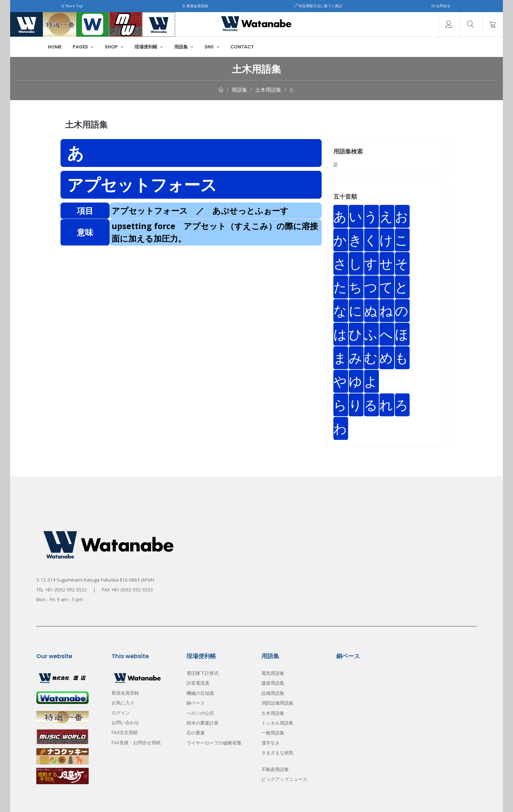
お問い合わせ (125, 722)
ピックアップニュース (284, 779)
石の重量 (196, 733)
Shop (114, 47)
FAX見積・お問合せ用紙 (136, 742)
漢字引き (271, 743)
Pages (83, 47)
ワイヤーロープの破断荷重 (214, 743)
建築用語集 (273, 683)
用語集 (184, 47)
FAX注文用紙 (125, 732)
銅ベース (196, 703)
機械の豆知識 (200, 693)
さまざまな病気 (277, 753)
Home (55, 47)
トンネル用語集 (277, 723)
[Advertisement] (191, 292)
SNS (212, 47)
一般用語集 (273, 733)
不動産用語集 (275, 769)
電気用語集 (273, 673)
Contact (242, 47)
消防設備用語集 (277, 703)
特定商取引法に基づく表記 (318, 6)
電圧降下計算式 (203, 673)
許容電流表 (198, 683)
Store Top (72, 6)
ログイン (121, 713)
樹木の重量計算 (203, 723)
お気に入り (123, 703)
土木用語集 (268, 90)
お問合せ (441, 6)
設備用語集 (273, 693)
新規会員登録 (195, 6)
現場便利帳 (149, 47)
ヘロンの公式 (200, 713)
